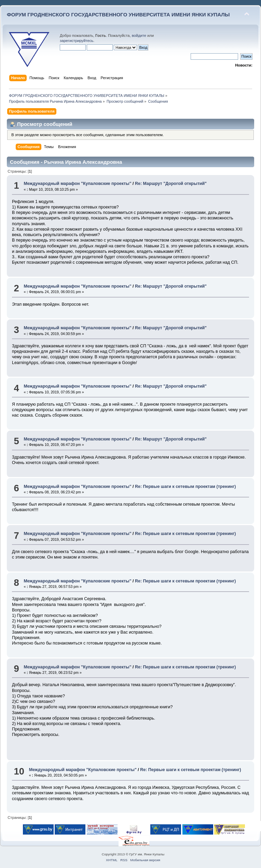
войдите (139, 35)
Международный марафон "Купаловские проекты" (77, 184)
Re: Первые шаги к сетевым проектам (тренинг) (185, 487)
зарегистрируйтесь (77, 41)
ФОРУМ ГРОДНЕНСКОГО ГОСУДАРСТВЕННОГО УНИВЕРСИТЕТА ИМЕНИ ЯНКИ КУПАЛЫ (118, 15)
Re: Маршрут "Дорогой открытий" (171, 184)
